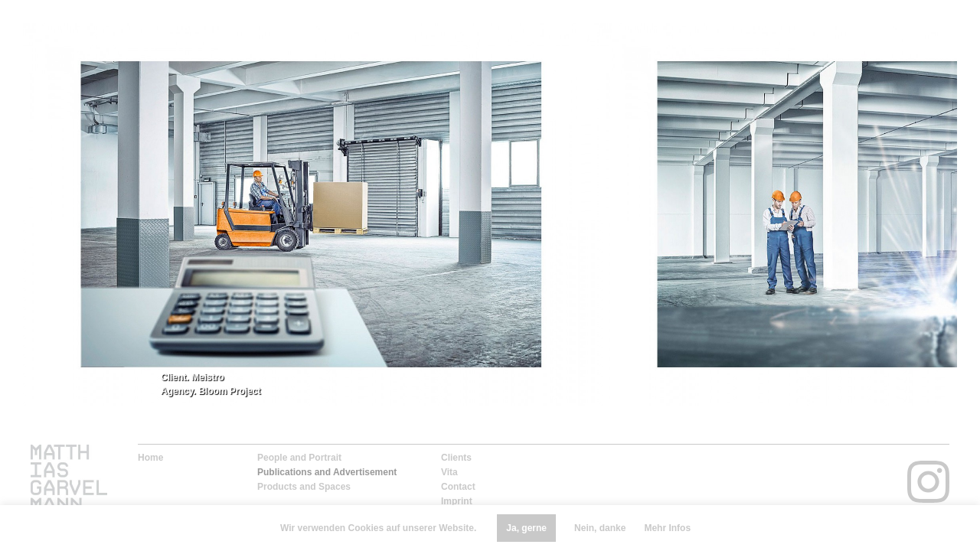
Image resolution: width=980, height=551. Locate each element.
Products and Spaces (304, 487)
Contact (458, 487)
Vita (449, 472)
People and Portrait (299, 458)
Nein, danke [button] (600, 528)
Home (150, 458)
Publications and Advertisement (327, 472)
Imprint (457, 501)
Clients (456, 458)
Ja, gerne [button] (526, 528)
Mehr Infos (667, 528)
